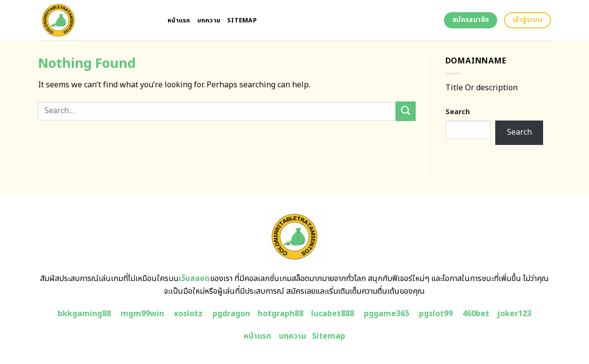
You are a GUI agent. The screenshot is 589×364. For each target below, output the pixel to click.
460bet (476, 314)
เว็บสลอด (194, 279)
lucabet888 (333, 314)
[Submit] (405, 111)
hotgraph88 (281, 314)
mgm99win (142, 314)
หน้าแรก (179, 20)
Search (458, 112)
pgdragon (231, 314)
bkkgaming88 (84, 314)
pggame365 (387, 314)
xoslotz (188, 314)
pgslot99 (436, 314)
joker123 (514, 314)
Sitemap (242, 20)
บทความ (209, 20)
